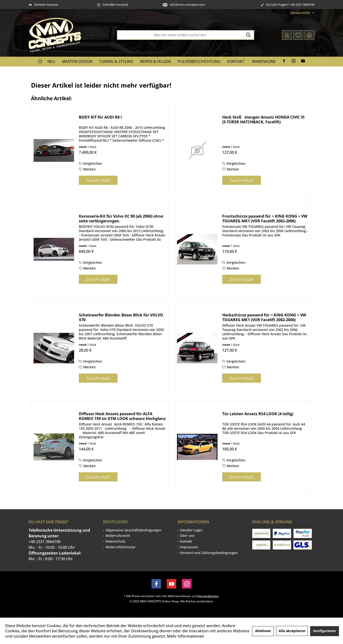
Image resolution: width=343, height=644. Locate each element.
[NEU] (51, 62)
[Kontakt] (236, 62)
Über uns (187, 536)
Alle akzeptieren (292, 631)
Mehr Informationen (186, 636)
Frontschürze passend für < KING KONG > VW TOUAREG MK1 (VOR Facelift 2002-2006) (265, 219)
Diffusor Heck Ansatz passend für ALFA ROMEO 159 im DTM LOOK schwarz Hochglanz (122, 416)
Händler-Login (191, 530)
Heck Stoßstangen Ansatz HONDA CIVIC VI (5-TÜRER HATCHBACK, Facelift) (263, 120)
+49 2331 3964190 (45, 542)
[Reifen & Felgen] (156, 62)
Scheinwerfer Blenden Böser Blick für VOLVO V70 (121, 317)
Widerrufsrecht (118, 536)
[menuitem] (300, 13)
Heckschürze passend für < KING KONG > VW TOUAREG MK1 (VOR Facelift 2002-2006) (264, 317)
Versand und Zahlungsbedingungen (209, 553)
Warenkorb (264, 61)
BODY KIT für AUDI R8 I (100, 117)
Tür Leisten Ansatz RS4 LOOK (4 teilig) (258, 414)
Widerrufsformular (121, 547)
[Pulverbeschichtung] (199, 62)
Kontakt (186, 541)
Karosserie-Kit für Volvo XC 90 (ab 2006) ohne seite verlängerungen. (121, 219)
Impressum (189, 547)
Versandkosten (208, 596)
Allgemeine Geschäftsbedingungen (134, 530)
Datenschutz (116, 541)
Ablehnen (263, 631)
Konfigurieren (325, 631)
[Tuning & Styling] (116, 62)
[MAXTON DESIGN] (77, 62)
